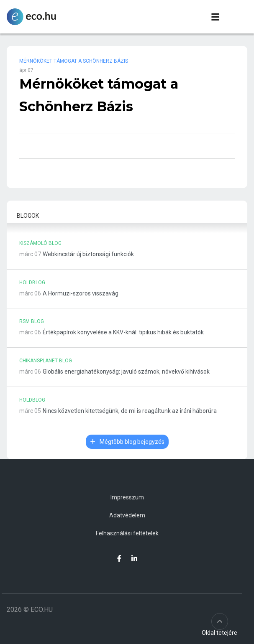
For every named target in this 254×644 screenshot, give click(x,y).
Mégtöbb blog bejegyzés (127, 442)
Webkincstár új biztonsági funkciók (88, 254)
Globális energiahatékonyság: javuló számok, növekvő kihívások (126, 372)
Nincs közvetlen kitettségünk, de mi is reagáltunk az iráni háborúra (130, 411)
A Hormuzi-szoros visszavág (81, 293)
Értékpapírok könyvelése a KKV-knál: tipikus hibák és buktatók (123, 332)
